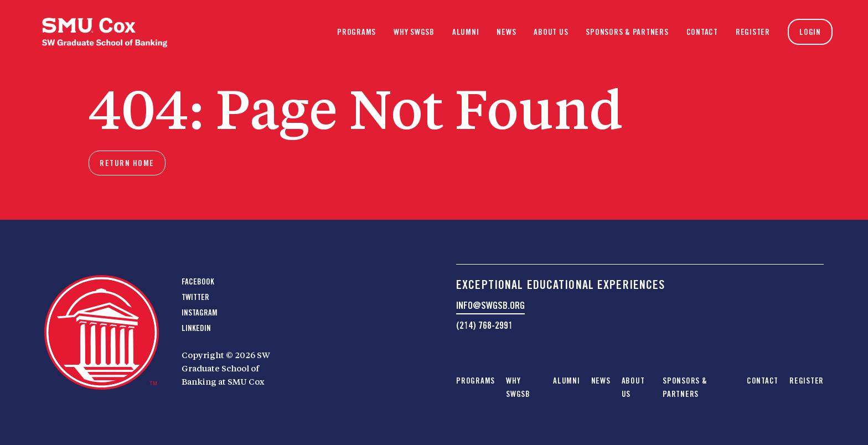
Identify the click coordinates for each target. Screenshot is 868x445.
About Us (551, 32)
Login (810, 32)
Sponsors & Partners (627, 32)
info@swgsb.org (490, 305)
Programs (356, 32)
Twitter (195, 297)
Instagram (200, 313)
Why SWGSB (414, 32)
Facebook (198, 282)
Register (753, 32)
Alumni (466, 32)
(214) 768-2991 (484, 325)
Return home (127, 163)
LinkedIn (196, 328)
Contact (702, 32)
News (506, 32)
